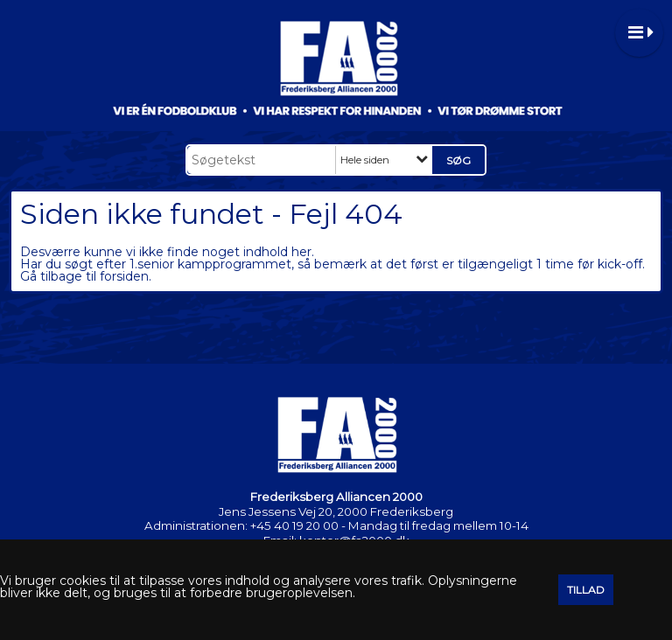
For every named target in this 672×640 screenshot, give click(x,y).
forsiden (124, 276)
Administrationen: (196, 525)
